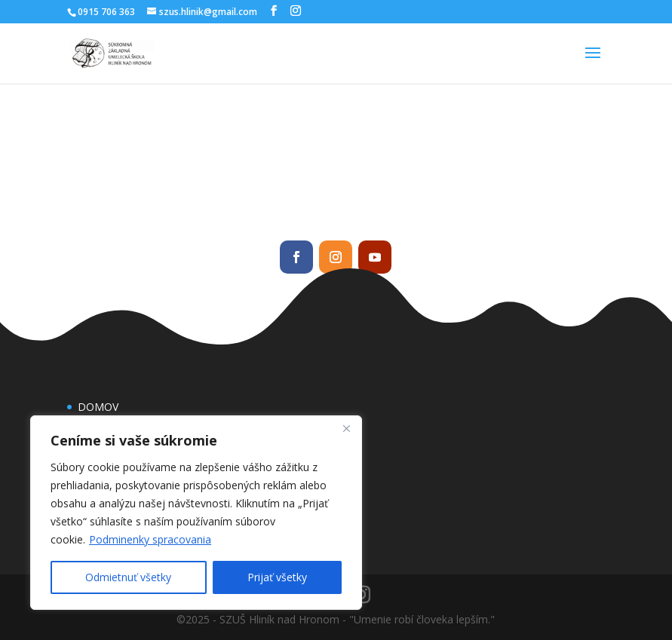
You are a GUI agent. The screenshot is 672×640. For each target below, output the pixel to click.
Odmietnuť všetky (128, 577)
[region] (196, 513)
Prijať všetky (277, 577)
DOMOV (98, 407)
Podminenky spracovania (150, 539)
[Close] (346, 428)
